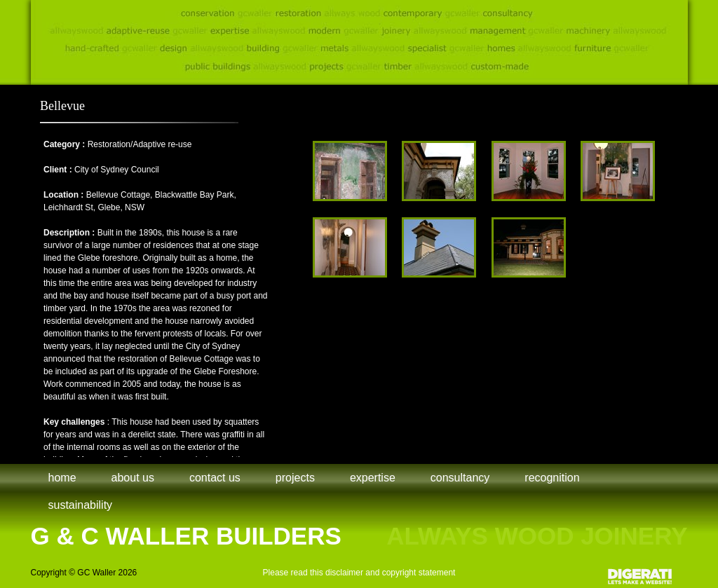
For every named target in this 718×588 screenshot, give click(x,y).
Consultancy (460, 478)
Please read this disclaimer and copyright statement (359, 573)
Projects (295, 478)
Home (62, 478)
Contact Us (215, 478)
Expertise (373, 478)
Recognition (552, 478)
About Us (133, 478)
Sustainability (81, 505)
